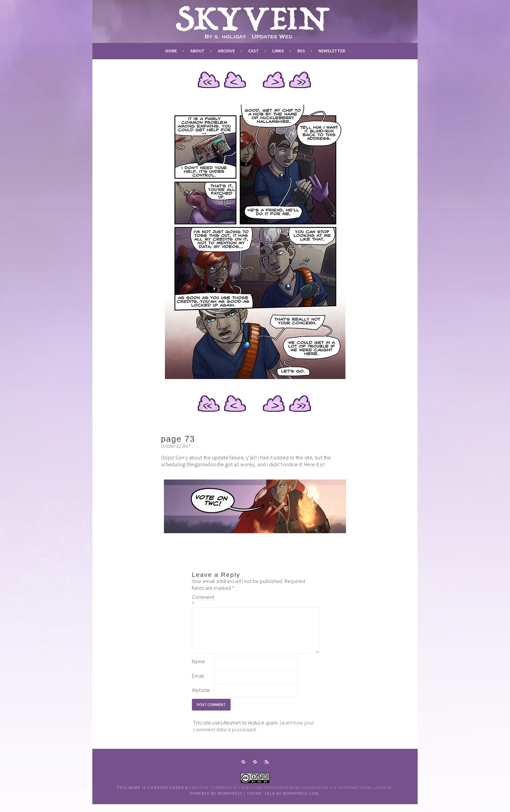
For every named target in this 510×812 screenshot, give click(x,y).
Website (201, 698)
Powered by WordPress (216, 801)
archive (226, 51)
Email (198, 683)
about (197, 51)
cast (254, 51)
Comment (202, 600)
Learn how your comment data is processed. (253, 734)
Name (199, 669)
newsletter (332, 51)
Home (171, 51)
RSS (301, 51)
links (278, 51)
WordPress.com (301, 801)
